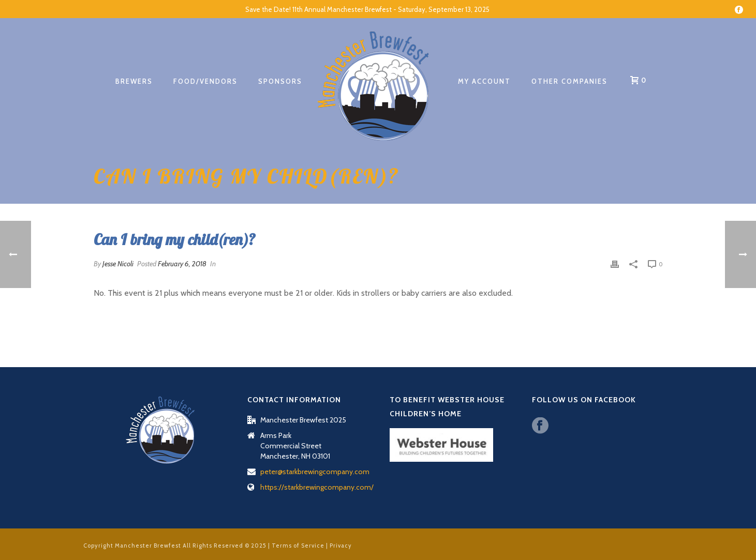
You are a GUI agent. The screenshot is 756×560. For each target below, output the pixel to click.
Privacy (341, 546)
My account (484, 81)
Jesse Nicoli (118, 264)
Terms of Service (298, 546)
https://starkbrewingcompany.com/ (317, 487)
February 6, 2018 (182, 264)
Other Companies (569, 81)
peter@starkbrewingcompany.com (315, 472)
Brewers (134, 81)
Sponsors (280, 81)
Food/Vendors (205, 81)
